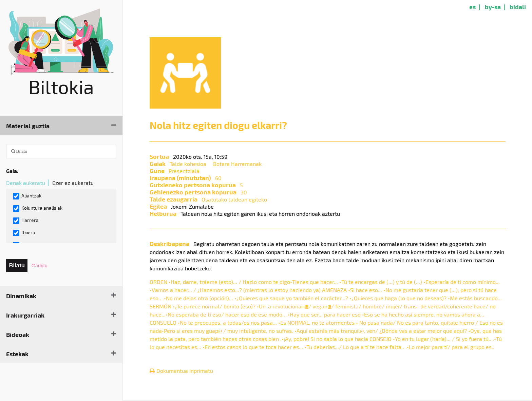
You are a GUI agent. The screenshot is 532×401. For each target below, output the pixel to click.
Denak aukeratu (26, 183)
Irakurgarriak (25, 315)
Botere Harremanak (237, 164)
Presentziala (184, 171)
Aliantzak (27, 196)
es (472, 7)
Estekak (17, 354)
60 (218, 178)
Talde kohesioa (188, 164)
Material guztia (28, 126)
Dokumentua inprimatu (181, 371)
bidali (518, 7)
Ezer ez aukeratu (73, 183)
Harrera (26, 221)
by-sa (493, 7)
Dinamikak (21, 296)
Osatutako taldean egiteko (234, 199)
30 (244, 192)
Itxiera (24, 233)
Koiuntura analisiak (38, 208)
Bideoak (18, 334)
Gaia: (12, 171)
